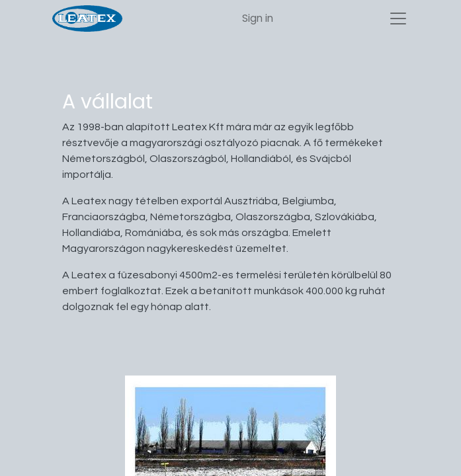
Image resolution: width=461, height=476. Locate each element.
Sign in (258, 18)
